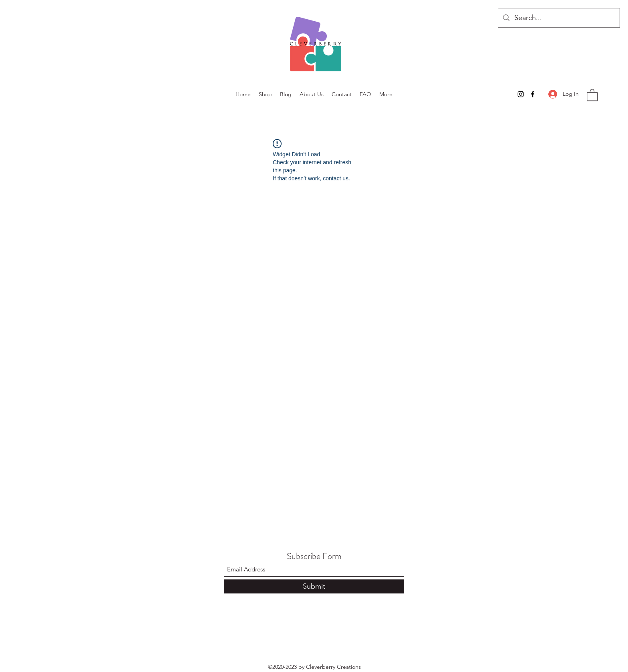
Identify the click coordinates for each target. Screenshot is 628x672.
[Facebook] (533, 94)
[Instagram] (521, 94)
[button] (592, 95)
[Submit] (314, 586)
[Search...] (559, 18)
